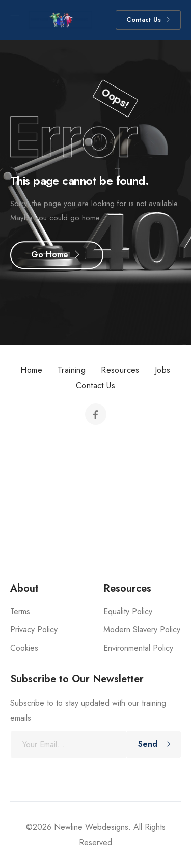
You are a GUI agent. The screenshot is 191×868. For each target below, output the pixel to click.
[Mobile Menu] (15, 20)
